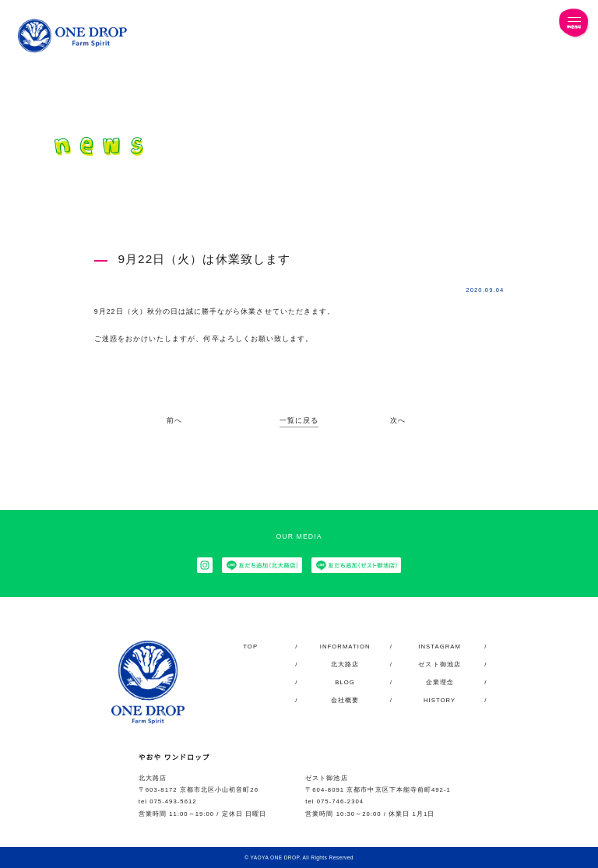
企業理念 (440, 682)
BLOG (345, 682)
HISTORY (439, 700)
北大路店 (345, 664)
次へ (398, 421)
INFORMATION (345, 647)
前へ (174, 421)
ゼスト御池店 (439, 664)
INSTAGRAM (440, 647)
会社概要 (345, 700)
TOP (251, 647)
